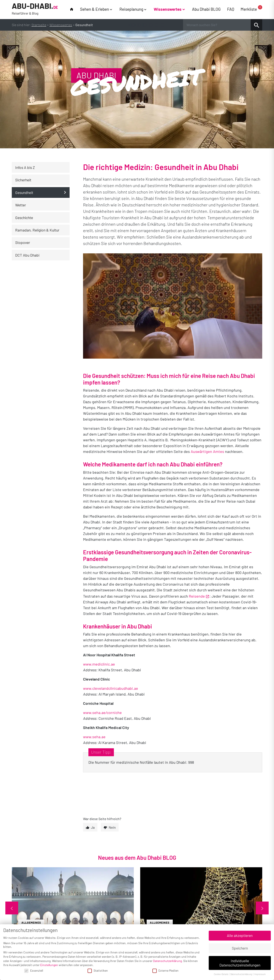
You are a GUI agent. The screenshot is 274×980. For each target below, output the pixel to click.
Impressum (260, 974)
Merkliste (251, 9)
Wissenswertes (168, 9)
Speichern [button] (240, 948)
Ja (93, 827)
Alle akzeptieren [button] (240, 935)
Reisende (197, 596)
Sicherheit (23, 180)
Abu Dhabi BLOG (206, 9)
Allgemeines (31, 923)
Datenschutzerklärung (167, 961)
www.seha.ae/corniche (102, 712)
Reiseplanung (131, 9)
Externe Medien (165, 970)
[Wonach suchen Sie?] (217, 25)
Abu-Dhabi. (35, 9)
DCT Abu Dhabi (27, 255)
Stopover (23, 242)
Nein (112, 827)
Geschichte (24, 218)
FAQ (231, 9)
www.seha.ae (94, 737)
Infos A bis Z (25, 167)
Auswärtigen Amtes (207, 451)
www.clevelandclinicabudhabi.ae (111, 688)
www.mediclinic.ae (99, 664)
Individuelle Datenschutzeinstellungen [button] (240, 963)
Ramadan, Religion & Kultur (37, 230)
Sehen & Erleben (95, 9)
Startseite (39, 25)
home (72, 9)
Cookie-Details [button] (221, 974)
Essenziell (34, 970)
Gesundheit (24, 192)
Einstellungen (49, 965)
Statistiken (98, 970)
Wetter (21, 205)
